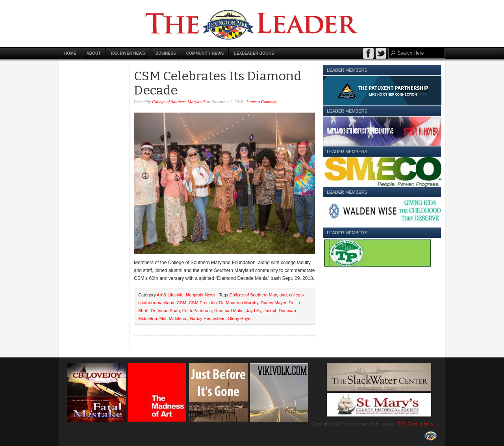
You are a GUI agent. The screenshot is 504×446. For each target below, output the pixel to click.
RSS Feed (407, 424)
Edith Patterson (197, 311)
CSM (182, 303)
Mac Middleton (174, 318)
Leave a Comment (262, 102)
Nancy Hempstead (208, 318)
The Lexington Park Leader (252, 24)
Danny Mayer (273, 303)
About (93, 53)
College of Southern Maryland (178, 102)
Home (70, 53)
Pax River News (128, 53)
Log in (427, 424)
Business (166, 53)
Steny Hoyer (240, 318)
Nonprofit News (201, 295)
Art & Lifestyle (170, 295)
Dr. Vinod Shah (165, 311)
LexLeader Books (254, 53)
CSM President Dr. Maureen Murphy (223, 303)
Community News (205, 53)
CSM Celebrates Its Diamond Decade (218, 83)
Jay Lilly (254, 311)
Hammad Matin (229, 311)
